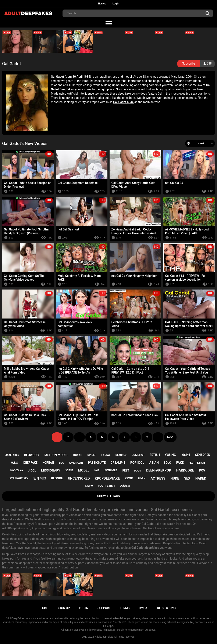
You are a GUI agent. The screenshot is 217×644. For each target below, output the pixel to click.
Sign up (102, 4)
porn (142, 478)
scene (69, 470)
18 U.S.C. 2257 (166, 608)
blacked (121, 455)
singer (92, 455)
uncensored (79, 478)
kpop (129, 478)
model (84, 470)
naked (201, 478)
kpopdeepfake (107, 478)
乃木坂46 (125, 486)
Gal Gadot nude (124, 102)
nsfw (89, 486)
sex (187, 478)
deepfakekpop (159, 470)
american (76, 463)
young (170, 455)
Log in (116, 4)
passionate (97, 463)
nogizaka (17, 470)
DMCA (143, 608)
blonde (57, 478)
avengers (111, 470)
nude (175, 478)
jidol (32, 470)
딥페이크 (40, 478)
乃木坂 (14, 463)
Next (170, 437)
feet (126, 470)
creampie (118, 463)
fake (180, 463)
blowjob (31, 455)
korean (48, 463)
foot (138, 471)
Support (104, 608)
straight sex (19, 478)
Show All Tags (109, 496)
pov (202, 470)
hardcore (185, 470)
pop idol (137, 463)
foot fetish (106, 486)
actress (158, 478)
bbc (62, 463)
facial (106, 455)
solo (168, 463)
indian (78, 455)
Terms (125, 608)
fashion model (56, 455)
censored (202, 455)
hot (97, 470)
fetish (155, 455)
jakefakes (12, 455)
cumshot (138, 455)
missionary (51, 470)
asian (154, 463)
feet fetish (197, 463)
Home (45, 608)
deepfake (30, 463)
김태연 (186, 455)
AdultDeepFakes (104, 637)
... (158, 437)
